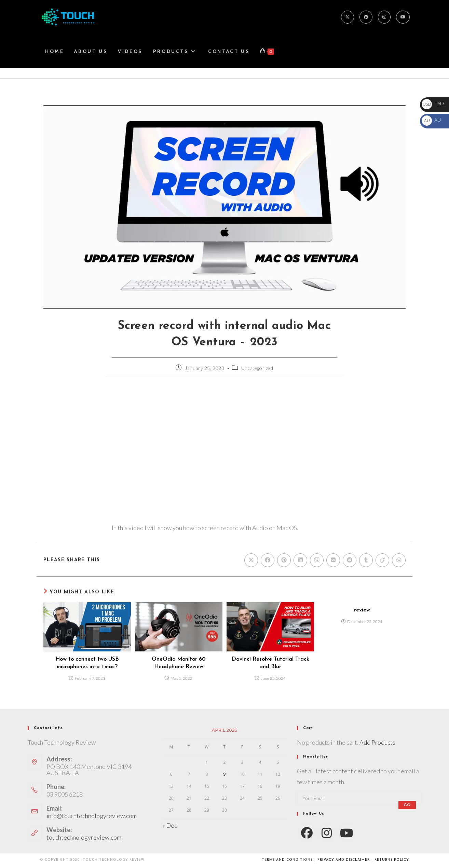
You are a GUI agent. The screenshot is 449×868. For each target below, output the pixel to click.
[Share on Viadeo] (382, 560)
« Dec (170, 825)
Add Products (377, 742)
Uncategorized (257, 368)
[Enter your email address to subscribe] (359, 798)
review (362, 610)
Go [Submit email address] (407, 805)
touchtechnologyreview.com (84, 837)
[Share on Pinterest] (284, 560)
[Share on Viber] (317, 560)
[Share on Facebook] (268, 560)
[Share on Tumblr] (366, 560)
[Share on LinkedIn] (300, 560)
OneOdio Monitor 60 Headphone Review (179, 663)
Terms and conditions (287, 860)
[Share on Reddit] (350, 560)
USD (433, 103)
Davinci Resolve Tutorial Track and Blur (270, 663)
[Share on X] (251, 560)
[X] (348, 17)
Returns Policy (392, 860)
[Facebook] (366, 17)
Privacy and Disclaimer (344, 860)
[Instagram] (384, 17)
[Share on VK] (333, 560)
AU (431, 120)
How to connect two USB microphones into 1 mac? (87, 663)
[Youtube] (403, 17)
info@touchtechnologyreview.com (92, 816)
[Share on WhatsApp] (399, 560)
